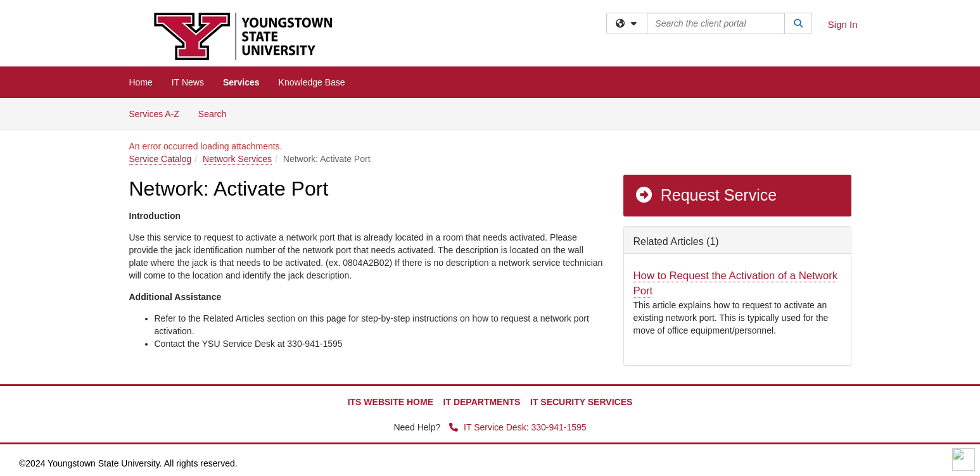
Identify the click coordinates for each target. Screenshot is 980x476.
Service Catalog (161, 159)
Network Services (237, 159)
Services (241, 82)
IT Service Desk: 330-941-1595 (518, 427)
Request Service (706, 195)
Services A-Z (154, 114)
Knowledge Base (312, 82)
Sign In (843, 24)
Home (141, 82)
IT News (188, 82)
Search (217, 113)
